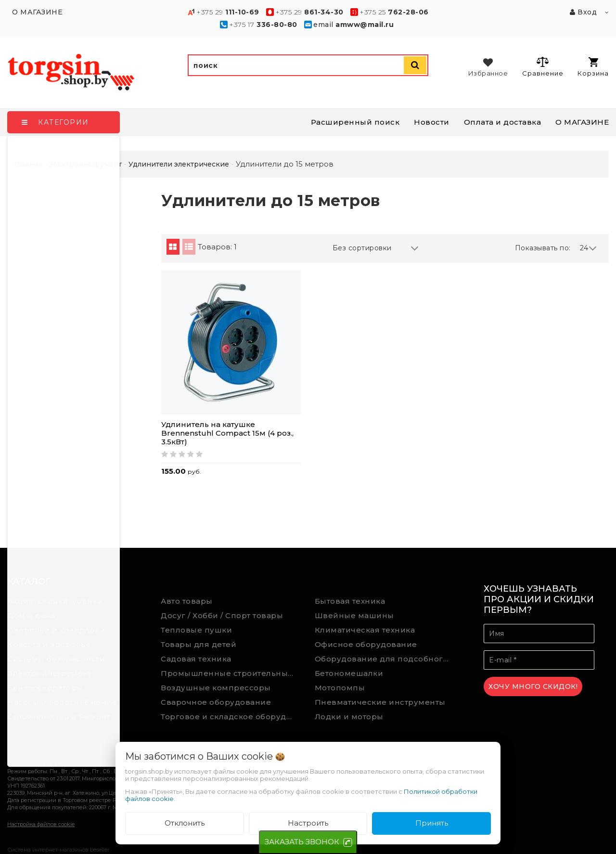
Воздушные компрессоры (216, 688)
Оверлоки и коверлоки (56, 630)
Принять (432, 823)
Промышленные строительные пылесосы (231, 673)
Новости (432, 122)
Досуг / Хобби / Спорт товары (222, 615)
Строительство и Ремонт (59, 717)
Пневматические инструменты (380, 702)
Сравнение (543, 66)
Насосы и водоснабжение (62, 702)
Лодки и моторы (349, 717)
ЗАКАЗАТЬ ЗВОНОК (302, 842)
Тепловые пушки (196, 630)
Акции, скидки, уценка (55, 601)
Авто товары (187, 601)
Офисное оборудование (366, 644)
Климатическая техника (365, 630)
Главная (28, 164)
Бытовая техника (350, 601)
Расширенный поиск (355, 122)
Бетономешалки (349, 673)
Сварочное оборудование (216, 702)
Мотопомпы (340, 688)
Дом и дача (31, 615)
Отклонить (185, 823)
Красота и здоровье (49, 644)
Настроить (308, 823)
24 (589, 248)
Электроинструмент (50, 673)
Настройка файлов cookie (41, 824)
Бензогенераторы (45, 688)
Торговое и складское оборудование (231, 717)
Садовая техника (196, 659)
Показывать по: (543, 248)
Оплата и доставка (503, 122)
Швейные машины (354, 615)
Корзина (593, 67)
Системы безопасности (56, 659)
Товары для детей (199, 644)
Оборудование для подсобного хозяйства (385, 659)
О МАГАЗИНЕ (582, 122)
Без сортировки (376, 248)
